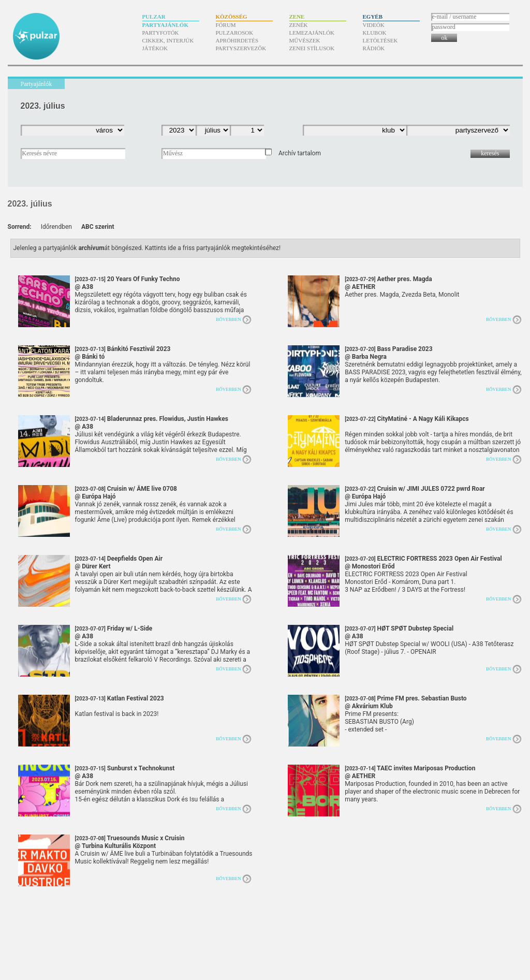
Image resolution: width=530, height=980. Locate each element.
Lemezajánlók (312, 33)
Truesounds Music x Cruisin (130, 842)
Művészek (305, 40)
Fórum (226, 25)
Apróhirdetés (237, 40)
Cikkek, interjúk (168, 40)
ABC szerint (98, 227)
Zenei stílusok (312, 48)
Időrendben (56, 227)
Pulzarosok (235, 33)
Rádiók (374, 48)
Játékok (155, 48)
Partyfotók (161, 33)
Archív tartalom (300, 153)
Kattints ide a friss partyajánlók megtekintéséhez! (213, 248)
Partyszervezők (241, 48)
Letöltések (380, 40)
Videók (374, 25)
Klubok (375, 33)
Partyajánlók (165, 25)
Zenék (299, 25)
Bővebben (229, 319)
